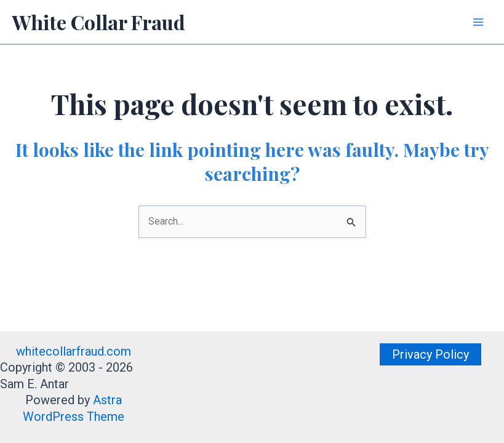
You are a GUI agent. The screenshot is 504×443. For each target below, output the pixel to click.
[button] (430, 354)
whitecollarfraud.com (74, 351)
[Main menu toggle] (478, 22)
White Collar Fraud (99, 22)
